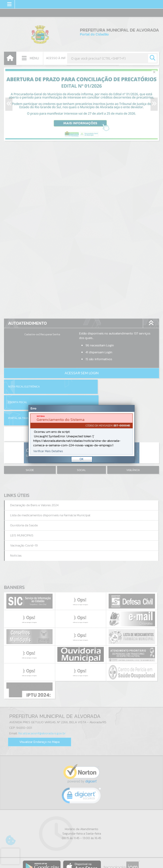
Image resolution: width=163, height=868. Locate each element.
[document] (81, 434)
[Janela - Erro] (81, 434)
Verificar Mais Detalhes (48, 451)
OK (82, 459)
